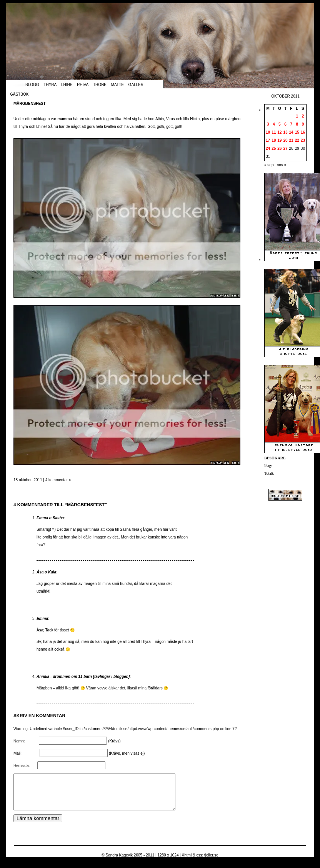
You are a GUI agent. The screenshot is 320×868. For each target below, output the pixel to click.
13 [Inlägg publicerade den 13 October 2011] (285, 132)
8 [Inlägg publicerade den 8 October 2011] (297, 124)
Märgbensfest (30, 104)
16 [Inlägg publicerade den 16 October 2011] (303, 132)
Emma (42, 619)
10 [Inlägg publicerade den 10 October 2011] (268, 132)
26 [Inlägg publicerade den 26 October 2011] (279, 148)
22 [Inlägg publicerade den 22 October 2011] (297, 140)
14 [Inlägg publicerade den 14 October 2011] (291, 132)
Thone (100, 85)
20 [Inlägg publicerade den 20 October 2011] (285, 140)
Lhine (67, 85)
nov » (282, 165)
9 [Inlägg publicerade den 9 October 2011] (303, 124)
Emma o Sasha (50, 518)
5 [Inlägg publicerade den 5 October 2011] (280, 124)
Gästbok (19, 94)
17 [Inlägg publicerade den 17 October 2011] (268, 140)
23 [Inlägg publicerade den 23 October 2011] (303, 140)
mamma (65, 119)
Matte (117, 85)
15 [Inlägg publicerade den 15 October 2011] (297, 132)
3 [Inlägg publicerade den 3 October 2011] (268, 124)
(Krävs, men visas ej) (127, 753)
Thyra (50, 85)
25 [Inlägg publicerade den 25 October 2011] (274, 148)
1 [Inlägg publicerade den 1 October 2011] (297, 116)
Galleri (137, 85)
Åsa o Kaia (46, 572)
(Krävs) (114, 741)
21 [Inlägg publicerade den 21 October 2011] (291, 140)
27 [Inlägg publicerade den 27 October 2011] (285, 148)
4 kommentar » (58, 480)
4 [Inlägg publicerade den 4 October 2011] (274, 124)
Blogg (32, 85)
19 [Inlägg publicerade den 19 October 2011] (279, 140)
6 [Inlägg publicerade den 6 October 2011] (285, 124)
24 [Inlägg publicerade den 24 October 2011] (268, 148)
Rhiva (83, 85)
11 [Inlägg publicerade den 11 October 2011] (274, 132)
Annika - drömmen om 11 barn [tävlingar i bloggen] (83, 677)
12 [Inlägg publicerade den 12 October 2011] (279, 132)
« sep (269, 165)
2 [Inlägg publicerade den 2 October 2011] (303, 116)
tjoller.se (211, 862)
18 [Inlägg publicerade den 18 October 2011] (274, 140)
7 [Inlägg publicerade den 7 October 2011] (291, 124)
